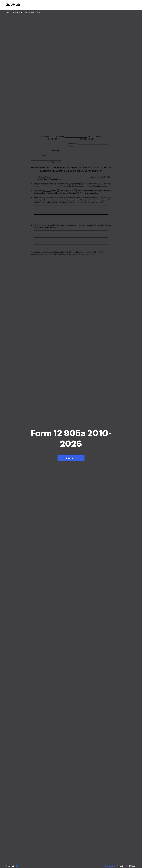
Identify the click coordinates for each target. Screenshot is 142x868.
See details (10, 866)
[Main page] (13, 5)
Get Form (71, 458)
